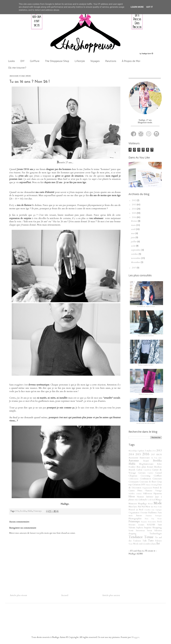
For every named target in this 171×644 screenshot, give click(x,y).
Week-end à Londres (142, 544)
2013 (134, 205)
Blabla (30, 511)
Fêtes (140, 491)
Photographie (135, 519)
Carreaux (142, 473)
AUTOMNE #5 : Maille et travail (146, 306)
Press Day (150, 519)
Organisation (134, 513)
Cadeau (139, 470)
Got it (149, 7)
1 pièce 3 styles (145, 451)
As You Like (157, 458)
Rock (159, 522)
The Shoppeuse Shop (57, 61)
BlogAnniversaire (146, 464)
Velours (158, 541)
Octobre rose (149, 510)
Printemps (38, 511)
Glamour (149, 491)
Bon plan (141, 467)
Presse (160, 519)
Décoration (136, 488)
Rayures (144, 522)
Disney (148, 485)
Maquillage (142, 504)
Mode (158, 503)
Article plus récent (18, 595)
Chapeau (133, 476)
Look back (151, 500)
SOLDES (151, 525)
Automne (134, 461)
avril (133, 229)
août (133, 246)
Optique (159, 510)
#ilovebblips (133, 451)
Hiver (132, 497)
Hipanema (158, 494)
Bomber (132, 467)
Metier (150, 504)
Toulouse (137, 541)
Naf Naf (141, 507)
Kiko (137, 500)
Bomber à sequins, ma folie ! (146, 365)
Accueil (65, 595)
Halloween (148, 494)
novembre (136, 258)
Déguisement (147, 488)
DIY (22, 61)
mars (134, 225)
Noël (141, 510)
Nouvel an (133, 510)
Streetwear (140, 531)
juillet (134, 242)
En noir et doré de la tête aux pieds (146, 423)
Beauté (146, 461)
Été (158, 544)
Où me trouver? (17, 68)
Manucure (133, 504)
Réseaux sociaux (136, 525)
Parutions (111, 61)
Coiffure (35, 61)
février (134, 221)
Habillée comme (135, 494)
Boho (159, 464)
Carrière (150, 473)
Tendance (136, 537)
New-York (158, 507)
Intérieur (150, 497)
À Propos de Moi (131, 61)
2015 (134, 213)
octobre (135, 254)
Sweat (149, 531)
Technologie (156, 534)
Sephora (140, 528)
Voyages (95, 61)
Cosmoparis (134, 482)
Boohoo (158, 467)
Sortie (131, 531)
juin (133, 237)
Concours (157, 479)
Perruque (158, 516)
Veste (131, 544)
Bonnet (150, 467)
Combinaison (145, 479)
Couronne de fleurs (148, 482)
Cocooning (145, 476)
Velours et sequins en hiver (146, 394)
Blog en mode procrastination (146, 336)
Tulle (145, 541)
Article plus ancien (111, 595)
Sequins (148, 528)
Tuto (151, 541)
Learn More (137, 7)
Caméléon (147, 470)
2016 (17, 511)
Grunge (158, 491)
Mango (159, 500)
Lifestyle (80, 61)
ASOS (159, 455)
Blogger (135, 637)
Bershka (23, 511)
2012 (134, 200)
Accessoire (133, 458)
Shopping (157, 528)
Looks (11, 61)
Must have (133, 507)
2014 (134, 209)
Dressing (154, 485)
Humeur (140, 497)
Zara (154, 544)
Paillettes (153, 513)
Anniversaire (145, 458)
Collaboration (133, 479)
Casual (158, 473)
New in (149, 507)
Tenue (149, 537)
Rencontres (152, 522)
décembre (136, 262)
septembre (136, 250)
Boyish (132, 470)
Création (136, 485)
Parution (149, 516)
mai (133, 233)
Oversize (144, 513)
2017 (134, 268)
